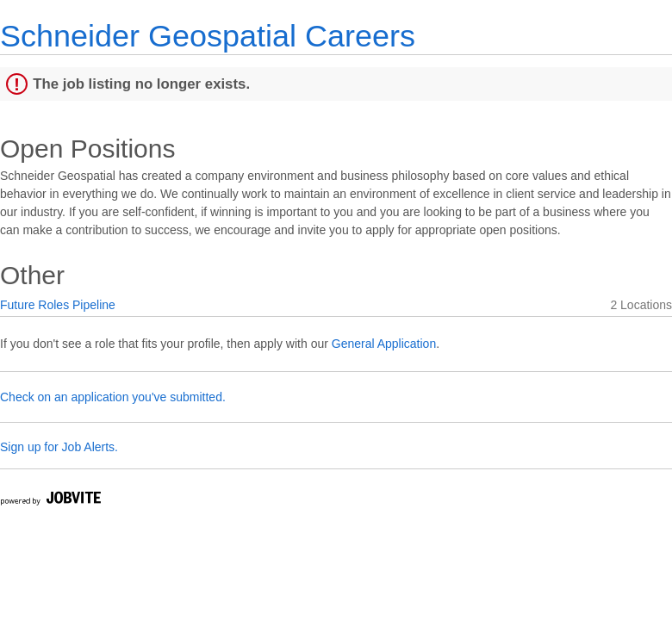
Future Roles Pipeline (58, 305)
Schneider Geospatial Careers (208, 36)
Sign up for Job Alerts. (59, 447)
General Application (384, 344)
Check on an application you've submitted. (113, 397)
